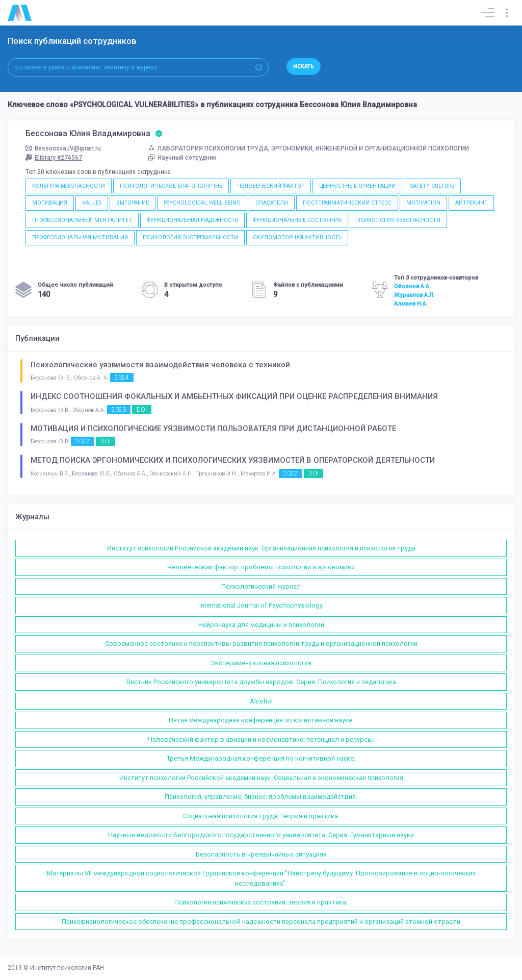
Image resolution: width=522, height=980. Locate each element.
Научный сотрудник (182, 158)
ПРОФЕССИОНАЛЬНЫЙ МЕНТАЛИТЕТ (82, 220)
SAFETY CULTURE (432, 186)
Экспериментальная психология (261, 663)
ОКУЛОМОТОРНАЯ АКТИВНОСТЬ (297, 237)
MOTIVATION (423, 203)
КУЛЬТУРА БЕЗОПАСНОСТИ (69, 186)
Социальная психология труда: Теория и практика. (261, 816)
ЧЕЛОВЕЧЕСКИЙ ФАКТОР (271, 186)
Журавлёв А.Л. (414, 295)
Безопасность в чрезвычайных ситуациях (261, 854)
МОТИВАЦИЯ (50, 203)
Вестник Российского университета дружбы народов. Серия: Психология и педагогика (261, 682)
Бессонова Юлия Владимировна (94, 134)
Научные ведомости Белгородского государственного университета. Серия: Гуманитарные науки (261, 835)
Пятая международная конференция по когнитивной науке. (261, 720)
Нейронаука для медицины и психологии (261, 625)
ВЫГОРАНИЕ (133, 203)
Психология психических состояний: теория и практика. (261, 902)
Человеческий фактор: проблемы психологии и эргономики (261, 567)
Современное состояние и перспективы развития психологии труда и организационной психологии (261, 644)
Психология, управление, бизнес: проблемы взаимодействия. (261, 797)
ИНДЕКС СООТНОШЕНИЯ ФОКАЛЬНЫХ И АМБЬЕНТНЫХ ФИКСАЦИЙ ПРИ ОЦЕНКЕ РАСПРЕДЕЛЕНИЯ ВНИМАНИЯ (234, 396)
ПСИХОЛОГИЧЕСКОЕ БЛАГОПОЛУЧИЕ (171, 186)
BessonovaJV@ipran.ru (63, 148)
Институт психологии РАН (67, 968)
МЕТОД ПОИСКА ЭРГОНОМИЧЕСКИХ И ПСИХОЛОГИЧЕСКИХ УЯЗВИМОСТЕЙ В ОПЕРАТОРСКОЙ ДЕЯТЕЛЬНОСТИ (233, 460)
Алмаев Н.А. (411, 304)
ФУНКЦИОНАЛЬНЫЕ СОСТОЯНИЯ (297, 220)
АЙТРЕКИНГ (471, 203)
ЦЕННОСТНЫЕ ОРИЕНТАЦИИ (357, 186)
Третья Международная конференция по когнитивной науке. (261, 758)
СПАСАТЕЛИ (272, 203)
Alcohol (261, 701)
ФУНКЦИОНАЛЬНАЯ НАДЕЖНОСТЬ (192, 220)
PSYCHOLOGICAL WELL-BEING (202, 203)
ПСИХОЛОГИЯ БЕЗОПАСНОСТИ (398, 220)
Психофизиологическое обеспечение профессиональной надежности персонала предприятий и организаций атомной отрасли (261, 922)
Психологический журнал (261, 586)
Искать (304, 67)
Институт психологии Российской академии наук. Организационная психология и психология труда (261, 548)
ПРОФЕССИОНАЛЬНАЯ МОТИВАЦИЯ (80, 237)
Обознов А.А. (412, 286)
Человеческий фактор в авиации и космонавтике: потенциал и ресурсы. (261, 739)
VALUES (92, 203)
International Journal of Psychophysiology (261, 605)
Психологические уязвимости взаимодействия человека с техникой (160, 365)
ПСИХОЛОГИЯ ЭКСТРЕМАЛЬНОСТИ (190, 237)
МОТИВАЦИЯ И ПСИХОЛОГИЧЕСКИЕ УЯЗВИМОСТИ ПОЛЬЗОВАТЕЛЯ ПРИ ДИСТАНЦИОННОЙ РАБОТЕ (213, 429)
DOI (142, 410)
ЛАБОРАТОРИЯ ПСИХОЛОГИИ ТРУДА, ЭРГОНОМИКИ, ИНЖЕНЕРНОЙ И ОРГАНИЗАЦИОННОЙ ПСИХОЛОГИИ (309, 148)
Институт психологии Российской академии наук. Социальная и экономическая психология (261, 778)
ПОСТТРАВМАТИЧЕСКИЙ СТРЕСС (347, 203)
